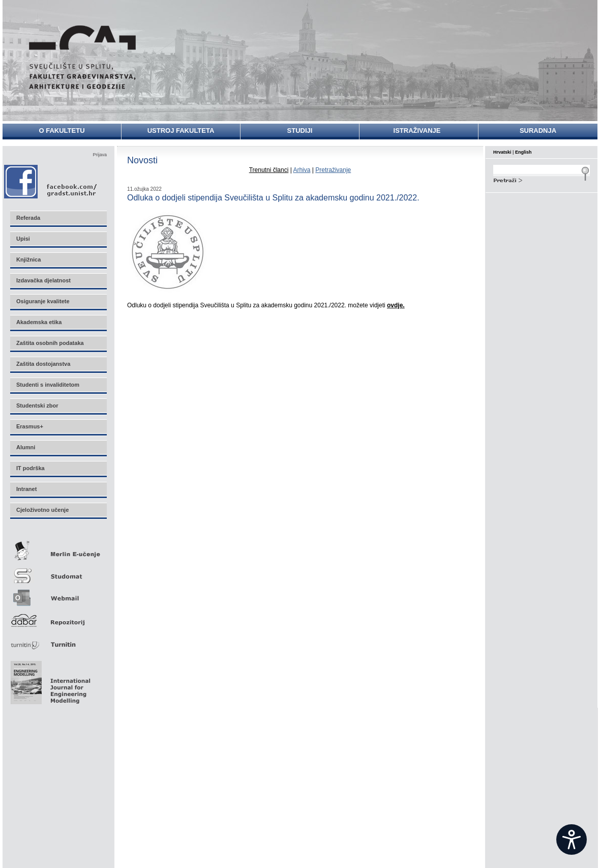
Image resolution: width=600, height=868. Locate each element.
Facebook (51, 181)
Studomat (58, 572)
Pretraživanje (333, 170)
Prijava (100, 155)
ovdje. (396, 305)
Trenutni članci (269, 170)
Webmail (58, 595)
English (523, 152)
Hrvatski (502, 152)
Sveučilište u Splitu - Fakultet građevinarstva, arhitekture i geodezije (82, 57)
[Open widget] (572, 840)
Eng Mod (49, 680)
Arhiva (302, 170)
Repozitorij (58, 617)
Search (542, 179)
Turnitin (58, 640)
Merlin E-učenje (58, 549)
